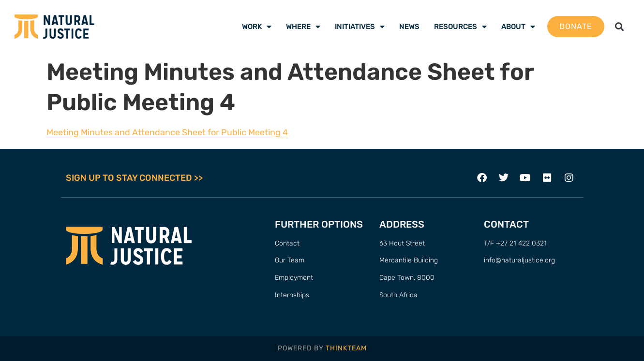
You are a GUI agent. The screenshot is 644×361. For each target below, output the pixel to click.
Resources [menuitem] (460, 27)
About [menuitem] (518, 27)
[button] (620, 27)
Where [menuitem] (303, 27)
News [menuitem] (409, 27)
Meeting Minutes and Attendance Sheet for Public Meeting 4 (167, 132)
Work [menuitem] (257, 27)
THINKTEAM (346, 348)
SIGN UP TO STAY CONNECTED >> (134, 178)
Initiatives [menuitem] (360, 27)
